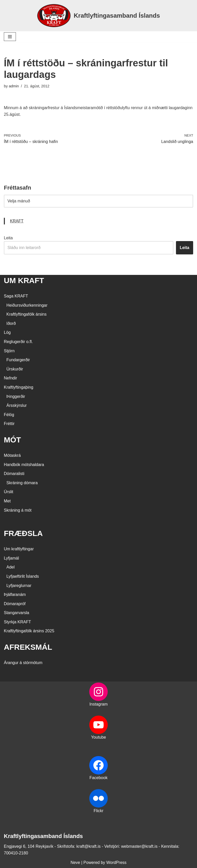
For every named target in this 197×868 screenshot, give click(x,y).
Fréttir (9, 424)
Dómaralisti (14, 474)
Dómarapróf (15, 604)
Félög (9, 415)
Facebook (98, 778)
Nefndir (11, 378)
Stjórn (9, 351)
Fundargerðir (18, 360)
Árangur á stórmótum (23, 663)
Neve (75, 862)
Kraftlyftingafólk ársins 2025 (29, 631)
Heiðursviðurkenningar (27, 305)
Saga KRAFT (16, 296)
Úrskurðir (15, 369)
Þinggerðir (16, 396)
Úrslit (8, 492)
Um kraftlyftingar (19, 549)
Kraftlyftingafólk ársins (27, 314)
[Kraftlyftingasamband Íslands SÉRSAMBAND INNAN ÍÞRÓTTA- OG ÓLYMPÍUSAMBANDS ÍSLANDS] (98, 16)
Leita (8, 238)
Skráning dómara (22, 483)
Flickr (98, 811)
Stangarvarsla (17, 613)
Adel (11, 567)
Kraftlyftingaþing (19, 387)
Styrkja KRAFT (17, 622)
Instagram (98, 704)
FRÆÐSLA (23, 533)
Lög (7, 332)
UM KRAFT (24, 280)
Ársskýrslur (17, 405)
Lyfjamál (11, 558)
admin (14, 86)
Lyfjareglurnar (19, 586)
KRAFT (17, 221)
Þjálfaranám (15, 595)
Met (7, 501)
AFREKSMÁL (28, 647)
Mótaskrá (12, 455)
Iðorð (11, 323)
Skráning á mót (18, 510)
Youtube (98, 737)
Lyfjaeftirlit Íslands (23, 576)
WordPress (116, 862)
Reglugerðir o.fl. (18, 342)
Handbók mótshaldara (24, 465)
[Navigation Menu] (10, 37)
